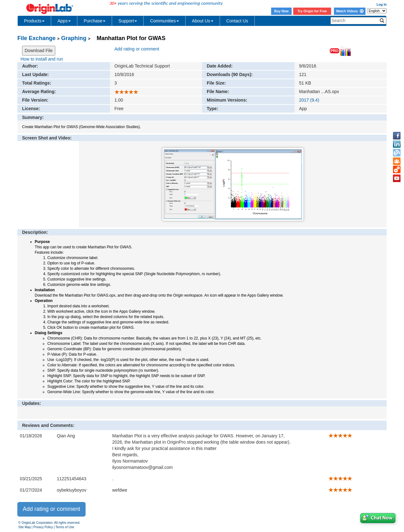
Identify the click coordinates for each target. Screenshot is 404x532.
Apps (64, 21)
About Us (203, 21)
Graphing (74, 38)
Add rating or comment (137, 49)
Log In (382, 4)
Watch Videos (350, 11)
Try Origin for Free (312, 11)
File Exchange (36, 38)
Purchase (95, 21)
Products (34, 21)
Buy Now (282, 11)
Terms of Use (65, 527)
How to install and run (42, 59)
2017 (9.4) (309, 100)
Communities (164, 21)
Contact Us (237, 21)
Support (128, 21)
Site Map (24, 527)
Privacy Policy (43, 527)
